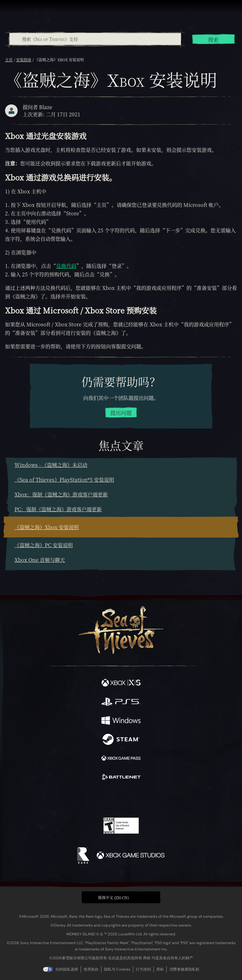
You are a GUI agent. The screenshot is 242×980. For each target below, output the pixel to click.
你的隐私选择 (67, 969)
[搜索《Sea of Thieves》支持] (95, 39)
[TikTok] (152, 799)
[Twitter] (88, 799)
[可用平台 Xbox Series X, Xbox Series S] (121, 684)
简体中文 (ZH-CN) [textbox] (113, 897)
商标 (160, 969)
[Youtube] (120, 799)
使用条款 (91, 969)
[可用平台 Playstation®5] (121, 702)
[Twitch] (102, 799)
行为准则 (143, 969)
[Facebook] (76, 799)
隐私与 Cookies (117, 969)
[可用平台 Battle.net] (121, 778)
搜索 (213, 40)
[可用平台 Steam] (121, 740)
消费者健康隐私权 (184, 969)
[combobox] (95, 39)
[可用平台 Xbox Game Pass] (121, 759)
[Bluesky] (165, 799)
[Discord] (139, 799)
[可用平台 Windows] (121, 721)
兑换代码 (66, 266)
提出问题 (121, 413)
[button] (121, 897)
